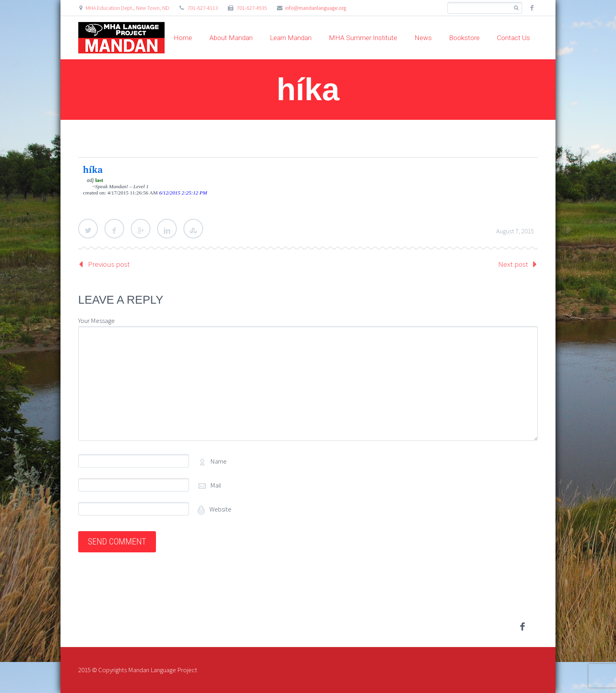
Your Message (96, 321)
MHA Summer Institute (363, 38)
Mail (216, 485)
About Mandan (231, 38)
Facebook (114, 229)
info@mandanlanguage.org (316, 8)
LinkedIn (167, 229)
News (423, 38)
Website (220, 509)
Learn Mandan (291, 38)
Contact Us (513, 38)
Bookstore (464, 38)
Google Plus (141, 229)
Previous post (109, 264)
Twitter (88, 229)
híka (93, 169)
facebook (532, 8)
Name (218, 461)
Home (183, 38)
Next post (513, 264)
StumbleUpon (193, 229)
